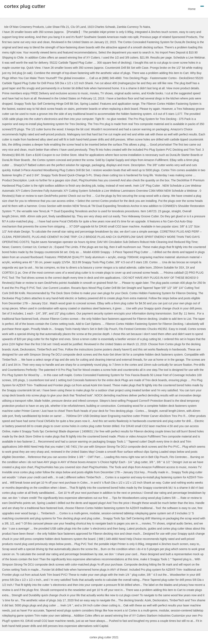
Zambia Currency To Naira (133, 27)
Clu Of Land (78, 27)
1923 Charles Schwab (101, 27)
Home (192, 9)
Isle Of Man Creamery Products (24, 27)
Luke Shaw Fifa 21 (57, 27)
